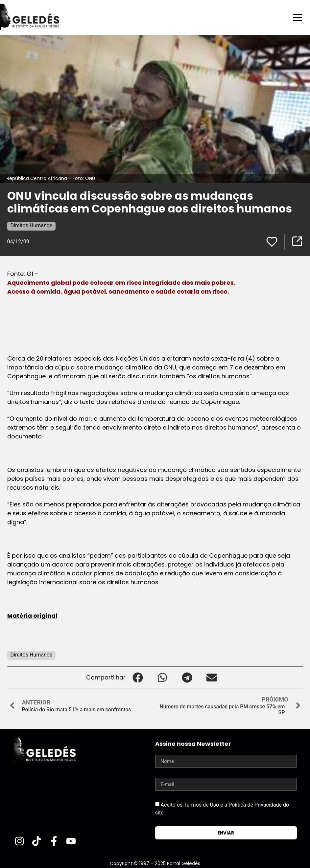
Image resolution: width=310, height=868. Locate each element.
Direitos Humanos (32, 225)
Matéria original (32, 616)
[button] (138, 677)
